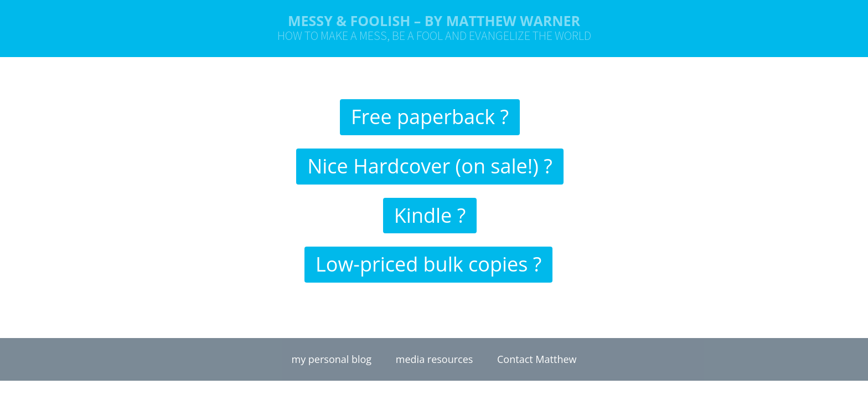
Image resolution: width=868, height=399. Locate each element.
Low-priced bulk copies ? (428, 264)
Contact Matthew (537, 359)
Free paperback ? (430, 117)
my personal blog (331, 359)
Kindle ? (430, 215)
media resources (435, 359)
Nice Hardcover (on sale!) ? (430, 166)
